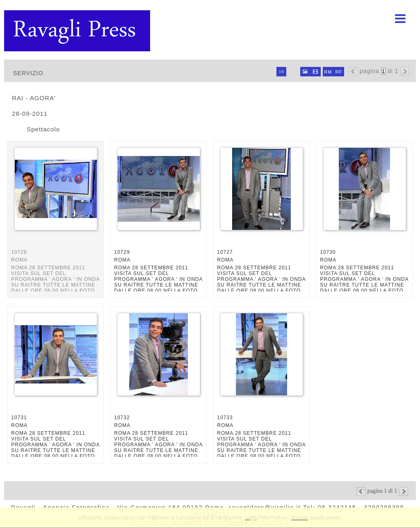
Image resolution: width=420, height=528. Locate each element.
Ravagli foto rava (78, 31)
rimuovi (300, 517)
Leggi (251, 517)
